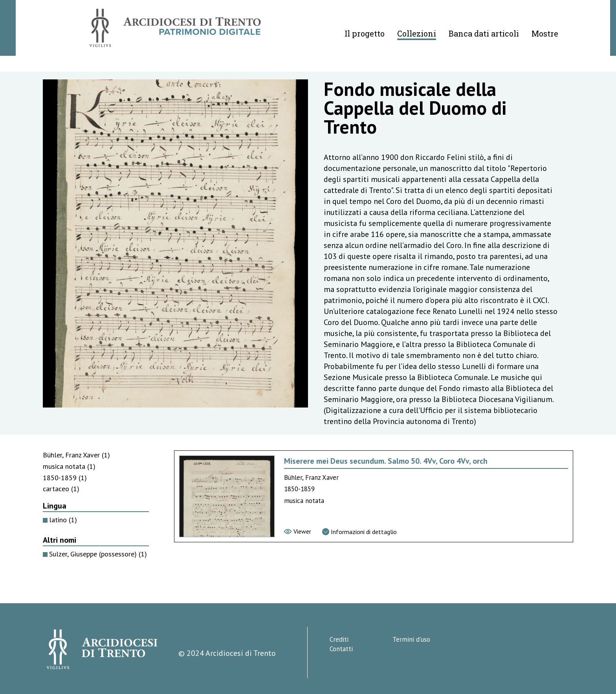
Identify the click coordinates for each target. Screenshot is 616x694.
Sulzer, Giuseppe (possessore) (98, 554)
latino (63, 520)
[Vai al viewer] (298, 531)
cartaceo (61, 489)
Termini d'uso (411, 639)
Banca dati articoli (484, 33)
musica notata (69, 466)
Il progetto (365, 33)
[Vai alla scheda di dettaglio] (359, 532)
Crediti (339, 639)
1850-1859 (65, 478)
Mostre (545, 33)
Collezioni (417, 33)
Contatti (341, 649)
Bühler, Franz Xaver (76, 455)
